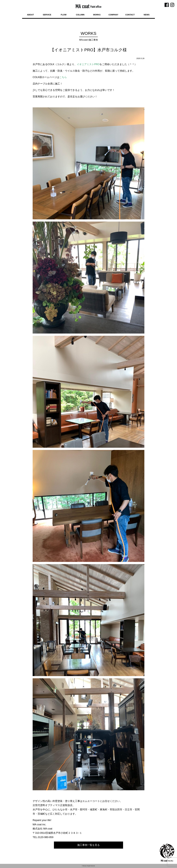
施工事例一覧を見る (88, 845)
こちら (63, 77)
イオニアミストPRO (88, 64)
